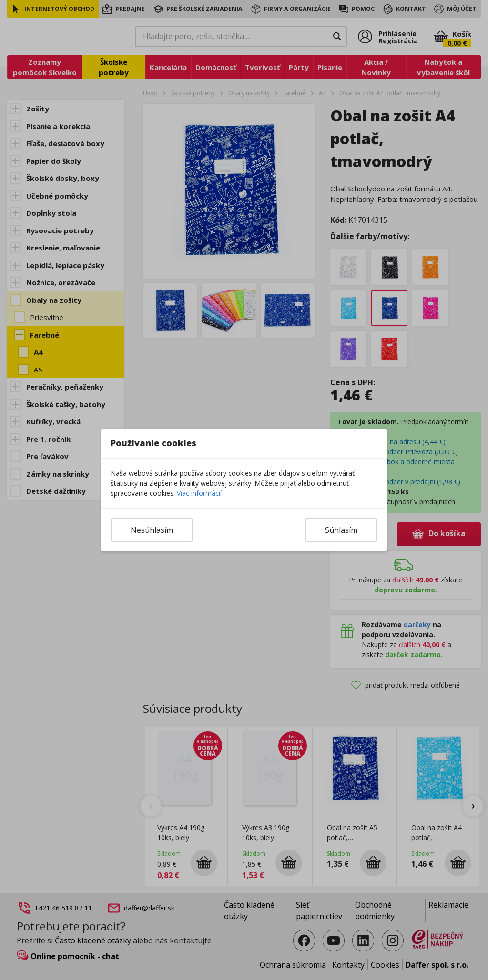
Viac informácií (199, 493)
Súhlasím (341, 530)
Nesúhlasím (152, 530)
